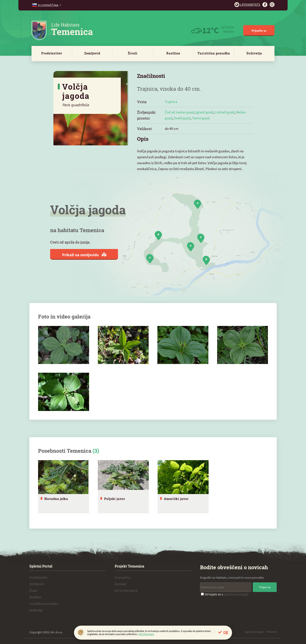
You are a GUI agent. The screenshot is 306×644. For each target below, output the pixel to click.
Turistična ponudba (214, 53)
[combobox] (47, 5)
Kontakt (120, 583)
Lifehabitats (247, 4)
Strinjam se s (225, 593)
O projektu (123, 576)
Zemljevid (92, 53)
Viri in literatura (126, 590)
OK (226, 632)
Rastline (173, 53)
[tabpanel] (64, 486)
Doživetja (254, 53)
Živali (133, 53)
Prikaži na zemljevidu (84, 255)
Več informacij (146, 634)
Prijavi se (265, 586)
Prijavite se (259, 31)
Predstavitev (52, 53)
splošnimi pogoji (236, 593)
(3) (96, 451)
